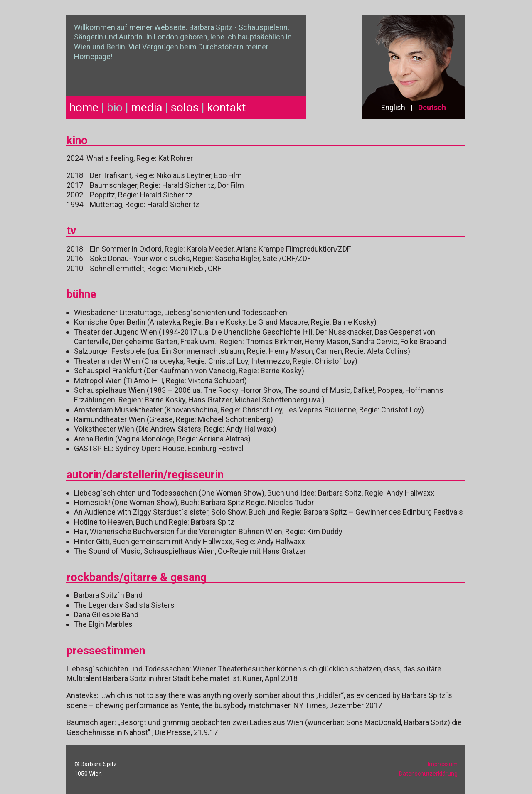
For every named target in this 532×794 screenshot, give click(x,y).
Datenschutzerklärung (428, 774)
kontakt (227, 107)
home (84, 107)
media (147, 107)
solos (185, 107)
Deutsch (432, 107)
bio (115, 107)
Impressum (443, 764)
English (393, 107)
